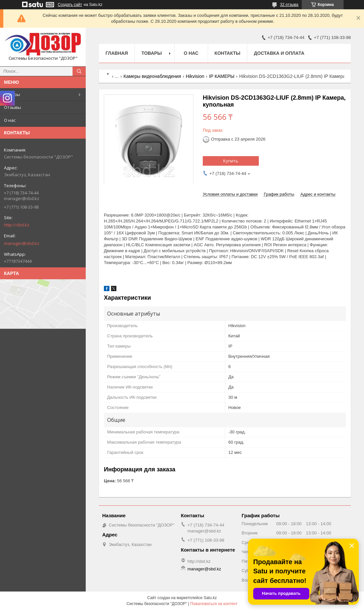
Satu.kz (210, 598)
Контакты (228, 53)
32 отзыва (289, 5)
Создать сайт (70, 5)
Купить (231, 161)
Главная (117, 53)
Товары (12, 94)
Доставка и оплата (279, 53)
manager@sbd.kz (22, 243)
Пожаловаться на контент (214, 604)
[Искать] (79, 71)
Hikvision (195, 76)
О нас (10, 120)
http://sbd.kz (17, 225)
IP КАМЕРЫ (222, 76)
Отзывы (13, 107)
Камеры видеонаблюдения (152, 76)
